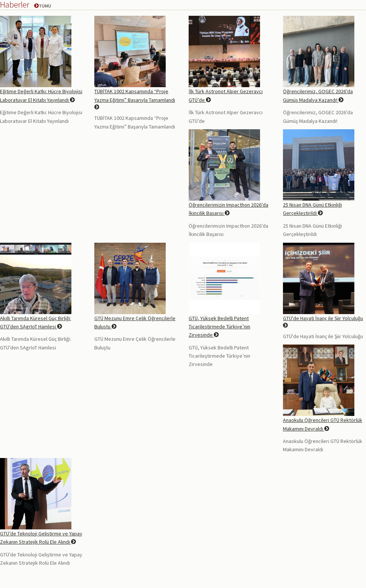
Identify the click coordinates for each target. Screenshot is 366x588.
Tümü (43, 6)
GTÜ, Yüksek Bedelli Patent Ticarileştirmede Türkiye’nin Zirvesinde (219, 327)
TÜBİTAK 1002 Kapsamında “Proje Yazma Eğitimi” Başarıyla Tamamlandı (135, 99)
